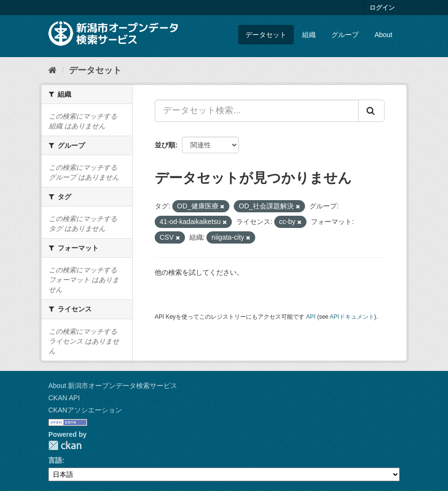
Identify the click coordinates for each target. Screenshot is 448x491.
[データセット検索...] (257, 111)
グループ (345, 35)
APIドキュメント (352, 317)
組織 (309, 35)
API (311, 317)
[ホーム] (52, 70)
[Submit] (371, 111)
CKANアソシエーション (85, 410)
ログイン (382, 8)
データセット (266, 35)
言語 (55, 460)
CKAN (65, 445)
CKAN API (64, 398)
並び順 (165, 145)
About (383, 35)
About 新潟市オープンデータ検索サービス (113, 386)
